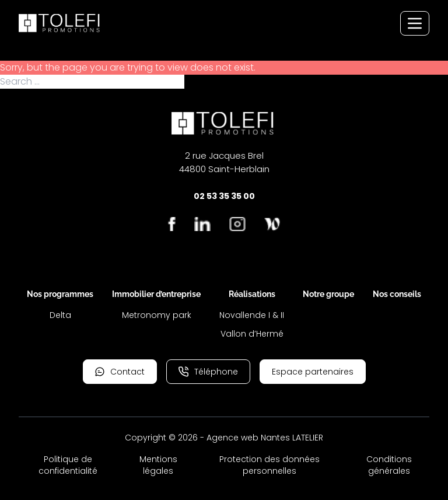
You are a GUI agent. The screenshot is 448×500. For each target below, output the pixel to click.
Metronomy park (157, 315)
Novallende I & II (252, 315)
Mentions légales (158, 465)
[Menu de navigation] (415, 23)
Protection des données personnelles (269, 465)
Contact (120, 372)
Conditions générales (389, 465)
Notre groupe (328, 294)
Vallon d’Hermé (252, 334)
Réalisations (252, 294)
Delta (60, 315)
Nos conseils (397, 294)
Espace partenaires (313, 372)
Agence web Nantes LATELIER (265, 438)
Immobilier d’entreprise (156, 294)
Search (201, 82)
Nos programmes (60, 294)
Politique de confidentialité (68, 465)
